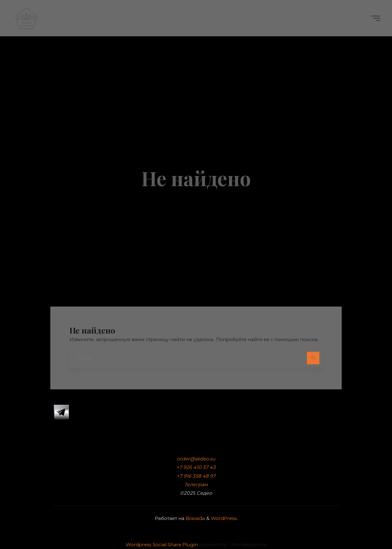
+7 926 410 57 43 (196, 467)
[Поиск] (313, 358)
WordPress (224, 518)
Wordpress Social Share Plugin (162, 545)
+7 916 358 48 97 (196, 476)
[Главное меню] (376, 18)
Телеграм (196, 485)
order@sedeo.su (196, 459)
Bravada (195, 518)
